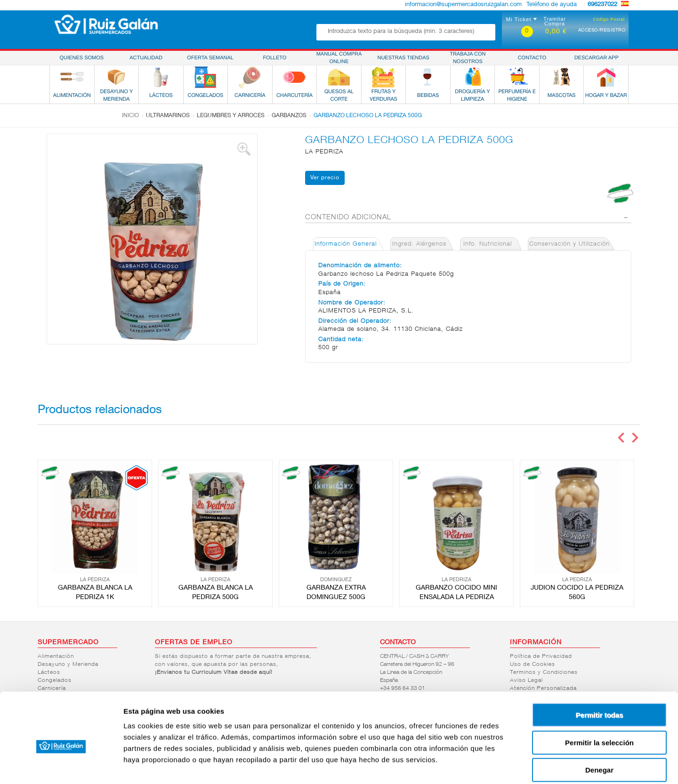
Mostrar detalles (510, 765)
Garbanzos (289, 116)
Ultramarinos (168, 116)
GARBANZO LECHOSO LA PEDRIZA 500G (368, 116)
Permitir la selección (599, 697)
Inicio (130, 116)
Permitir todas (600, 669)
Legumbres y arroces (231, 116)
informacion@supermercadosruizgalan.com (463, 5)
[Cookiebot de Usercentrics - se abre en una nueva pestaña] (61, 766)
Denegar (599, 724)
